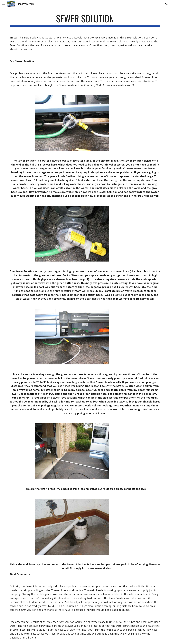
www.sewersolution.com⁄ (118, 85)
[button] (3, 4)
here (103, 38)
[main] (85, 20)
